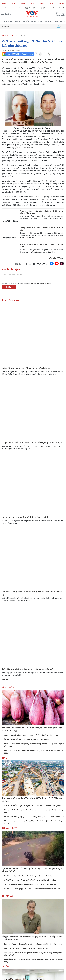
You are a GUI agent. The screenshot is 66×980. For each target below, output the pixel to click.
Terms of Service (44, 283)
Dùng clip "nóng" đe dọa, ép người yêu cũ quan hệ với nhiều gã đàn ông (33, 944)
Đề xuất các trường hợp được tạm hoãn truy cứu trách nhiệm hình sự (32, 889)
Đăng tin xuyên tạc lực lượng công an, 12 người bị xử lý (26, 948)
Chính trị (7, 21)
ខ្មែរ (37, 8)
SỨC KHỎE (8, 687)
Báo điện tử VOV (8, 679)
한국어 (46, 8)
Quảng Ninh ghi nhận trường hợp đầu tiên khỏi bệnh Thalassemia (31, 735)
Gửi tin (9, 287)
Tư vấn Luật (9, 828)
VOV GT (61, 3)
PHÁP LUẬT (8, 35)
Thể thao (48, 21)
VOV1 (4, 3)
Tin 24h (6, 758)
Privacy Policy (33, 283)
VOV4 (32, 3)
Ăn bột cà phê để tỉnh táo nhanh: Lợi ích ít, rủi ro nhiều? (26, 739)
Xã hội (26, 21)
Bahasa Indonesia (14, 8)
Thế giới (17, 21)
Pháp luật (58, 21)
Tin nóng (21, 35)
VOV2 (13, 3)
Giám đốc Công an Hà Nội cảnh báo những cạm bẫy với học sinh (30, 880)
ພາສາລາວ (57, 8)
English (8, 14)
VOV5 (42, 3)
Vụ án (5, 967)
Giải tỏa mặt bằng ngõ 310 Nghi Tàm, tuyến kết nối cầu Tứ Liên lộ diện (32, 806)
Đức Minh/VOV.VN (56, 258)
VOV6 (51, 3)
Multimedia (36, 21)
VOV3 (23, 3)
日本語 (28, 8)
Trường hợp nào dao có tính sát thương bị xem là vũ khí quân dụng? (32, 884)
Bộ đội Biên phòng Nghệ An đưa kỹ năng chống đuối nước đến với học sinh (34, 817)
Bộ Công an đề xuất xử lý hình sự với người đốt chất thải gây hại (29, 876)
